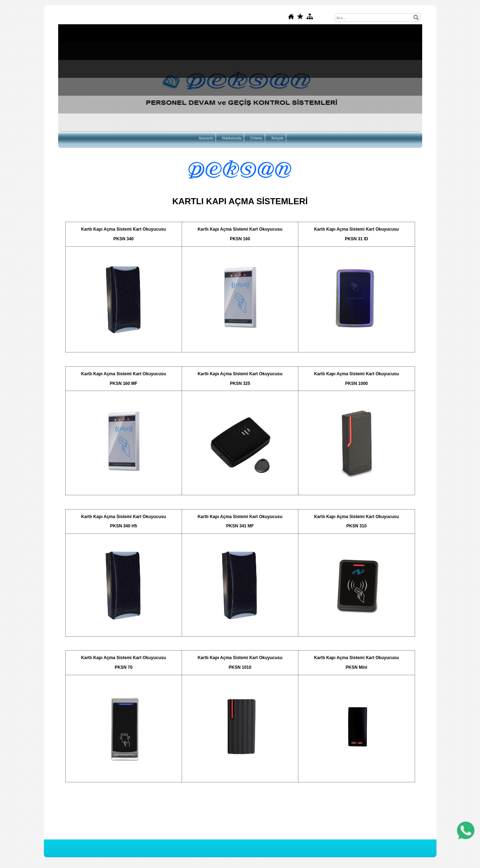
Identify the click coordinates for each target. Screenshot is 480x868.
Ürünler (256, 138)
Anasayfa (206, 138)
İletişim (277, 138)
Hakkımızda (232, 138)
